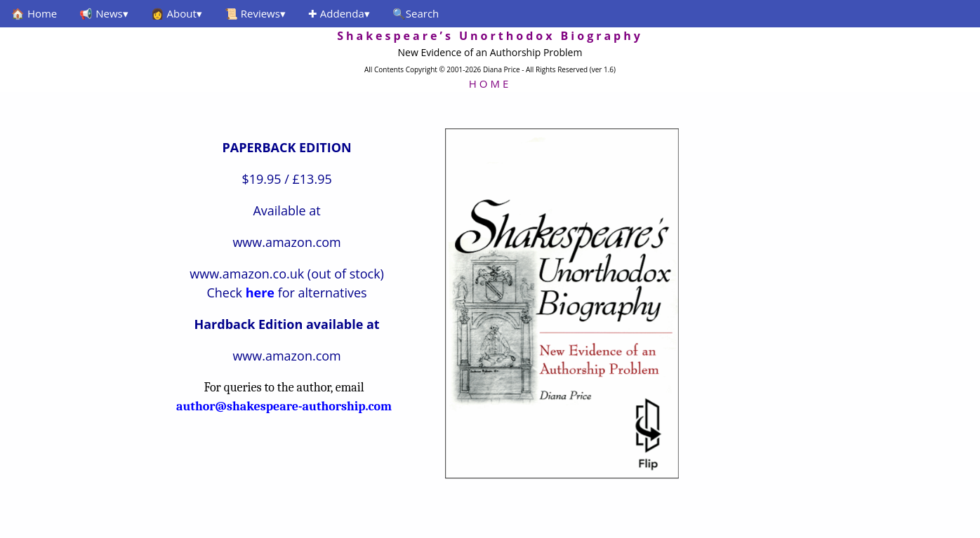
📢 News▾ (104, 13)
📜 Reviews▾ (255, 13)
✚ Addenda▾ (339, 13)
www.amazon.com (286, 242)
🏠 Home (34, 13)
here (260, 292)
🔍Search (416, 13)
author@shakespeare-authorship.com (284, 406)
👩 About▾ (177, 13)
